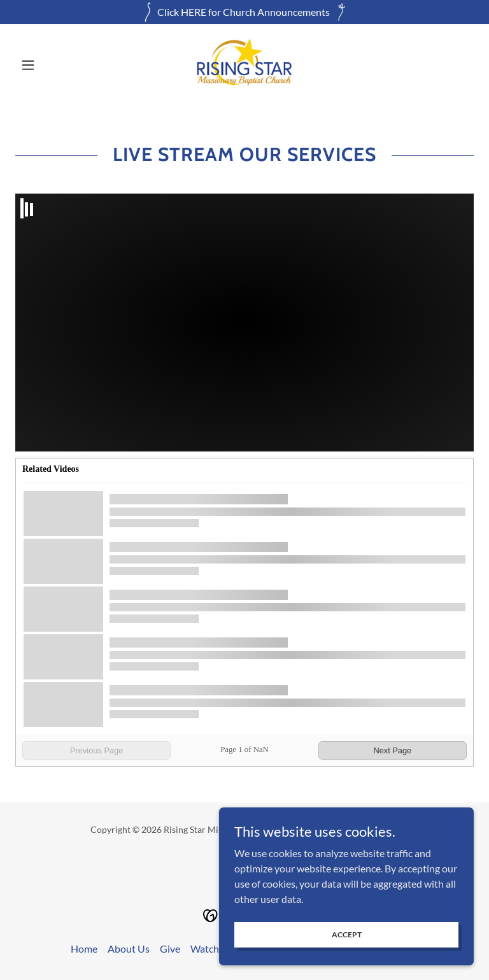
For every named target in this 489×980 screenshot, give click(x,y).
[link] (244, 65)
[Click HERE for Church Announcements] (244, 12)
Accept (347, 934)
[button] (50, 65)
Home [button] (84, 948)
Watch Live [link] (215, 948)
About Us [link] (129, 948)
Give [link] (170, 948)
